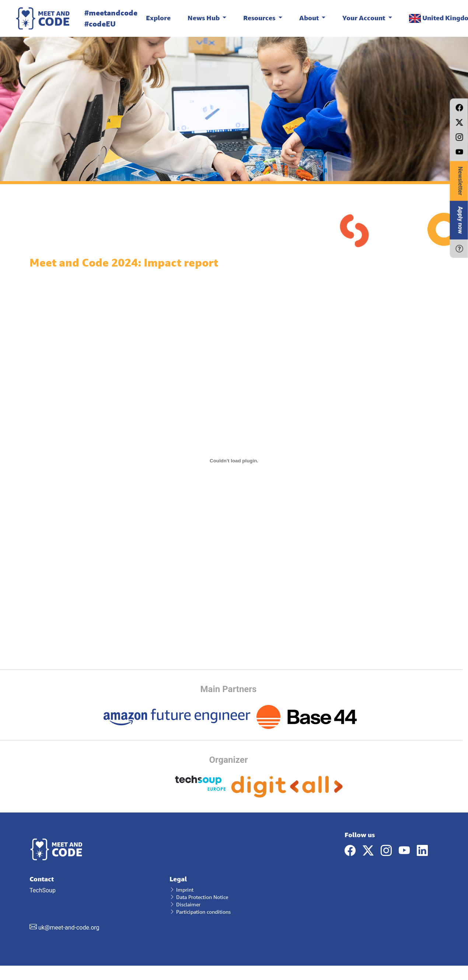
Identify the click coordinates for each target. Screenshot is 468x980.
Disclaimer (185, 904)
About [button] (310, 18)
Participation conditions (200, 912)
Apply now (460, 220)
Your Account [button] (364, 18)
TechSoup (94, 903)
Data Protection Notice (199, 897)
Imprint (181, 890)
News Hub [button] (204, 18)
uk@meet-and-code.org (69, 928)
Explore (158, 18)
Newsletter (460, 181)
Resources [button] (260, 18)
